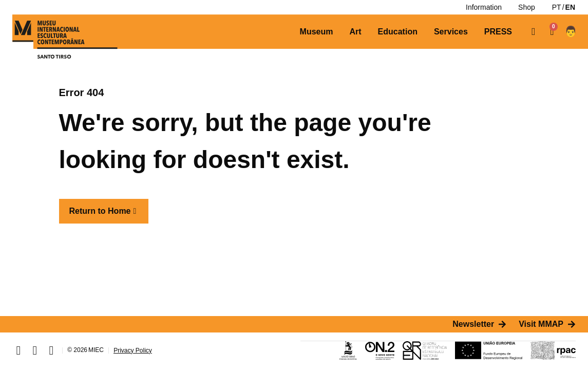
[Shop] (527, 7)
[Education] (398, 32)
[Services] (451, 32)
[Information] (484, 7)
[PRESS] (498, 32)
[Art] (355, 32)
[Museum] (317, 32)
